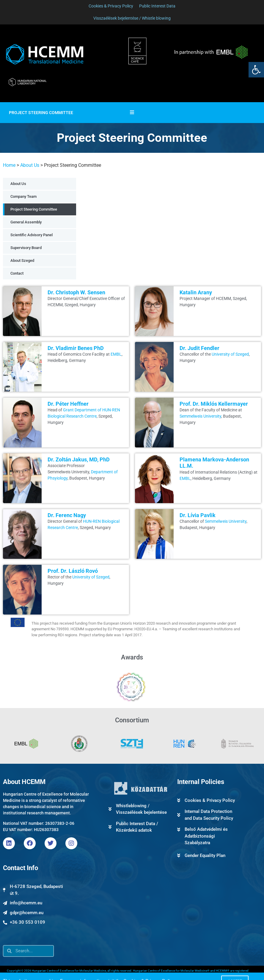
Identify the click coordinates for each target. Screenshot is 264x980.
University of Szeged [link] (230, 354)
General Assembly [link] (26, 222)
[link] (256, 70)
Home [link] (9, 165)
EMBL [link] (116, 354)
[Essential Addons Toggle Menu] (132, 113)
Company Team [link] (23, 196)
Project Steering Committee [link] (34, 209)
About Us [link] (30, 165)
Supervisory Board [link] (26, 248)
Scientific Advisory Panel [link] (32, 235)
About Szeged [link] (22, 260)
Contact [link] (17, 273)
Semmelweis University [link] (200, 416)
